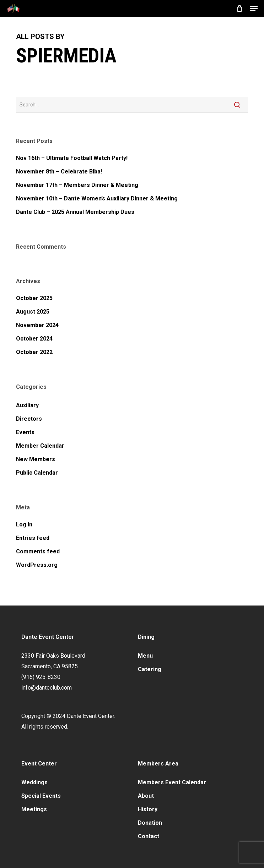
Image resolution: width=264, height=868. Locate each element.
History (148, 809)
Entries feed (33, 538)
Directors (29, 419)
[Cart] (239, 9)
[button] (254, 9)
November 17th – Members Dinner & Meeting (77, 185)
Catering (150, 669)
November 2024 (37, 325)
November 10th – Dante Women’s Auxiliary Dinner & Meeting (97, 198)
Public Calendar (37, 473)
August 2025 (33, 312)
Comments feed (38, 551)
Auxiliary (27, 405)
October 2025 (34, 298)
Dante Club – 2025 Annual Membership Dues (75, 212)
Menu (145, 656)
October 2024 (34, 339)
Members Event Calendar (172, 782)
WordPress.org (37, 565)
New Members (36, 459)
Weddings (34, 782)
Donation (150, 823)
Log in (24, 524)
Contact (149, 836)
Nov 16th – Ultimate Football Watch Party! (72, 158)
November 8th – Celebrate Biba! (59, 172)
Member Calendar (40, 446)
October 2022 (34, 352)
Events (25, 432)
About (146, 796)
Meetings (34, 809)
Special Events (41, 796)
